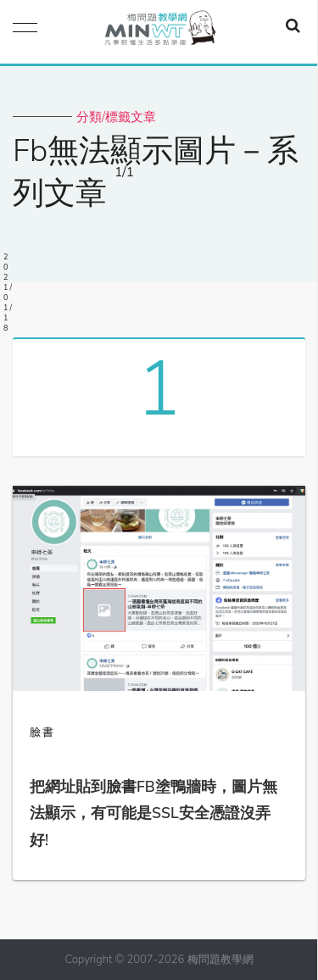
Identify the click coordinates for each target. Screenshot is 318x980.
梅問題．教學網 (159, 32)
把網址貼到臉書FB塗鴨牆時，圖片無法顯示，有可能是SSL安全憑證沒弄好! (153, 813)
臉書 (42, 732)
